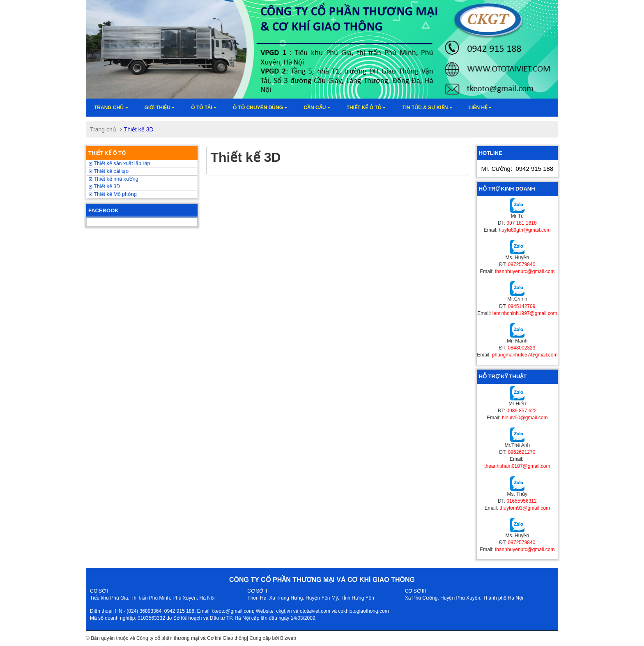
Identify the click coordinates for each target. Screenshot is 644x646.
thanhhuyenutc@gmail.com (525, 271)
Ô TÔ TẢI (204, 108)
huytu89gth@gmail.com (525, 230)
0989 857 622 (521, 411)
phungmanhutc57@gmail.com (525, 355)
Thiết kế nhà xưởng (114, 179)
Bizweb (288, 638)
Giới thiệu (160, 108)
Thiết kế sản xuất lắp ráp (119, 163)
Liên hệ (480, 108)
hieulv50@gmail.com (525, 418)
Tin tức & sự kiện (427, 108)
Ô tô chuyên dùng (260, 108)
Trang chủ (111, 108)
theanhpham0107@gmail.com (517, 466)
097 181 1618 (521, 223)
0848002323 (522, 348)
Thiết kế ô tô (366, 108)
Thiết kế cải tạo (109, 171)
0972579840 (522, 264)
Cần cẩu (317, 108)
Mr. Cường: (517, 169)
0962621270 (522, 452)
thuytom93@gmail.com (525, 508)
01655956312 (521, 501)
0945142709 (522, 306)
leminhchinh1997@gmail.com (525, 313)
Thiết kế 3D (104, 186)
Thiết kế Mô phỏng (113, 194)
